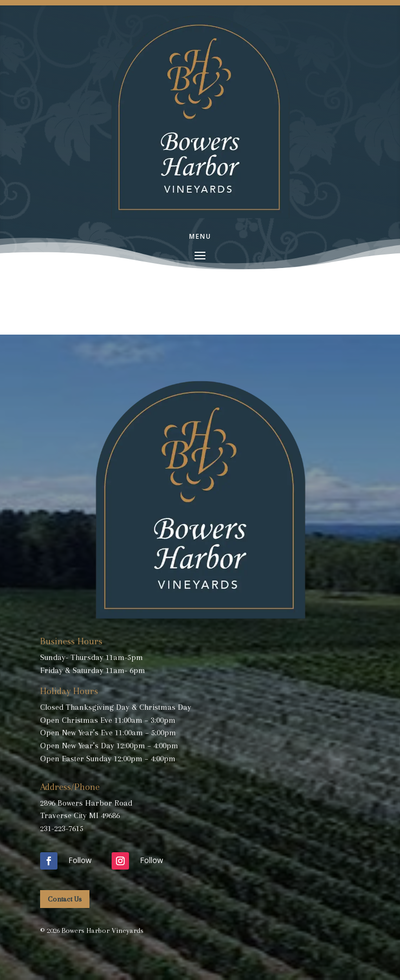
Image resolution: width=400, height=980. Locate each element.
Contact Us (65, 899)
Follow (80, 860)
